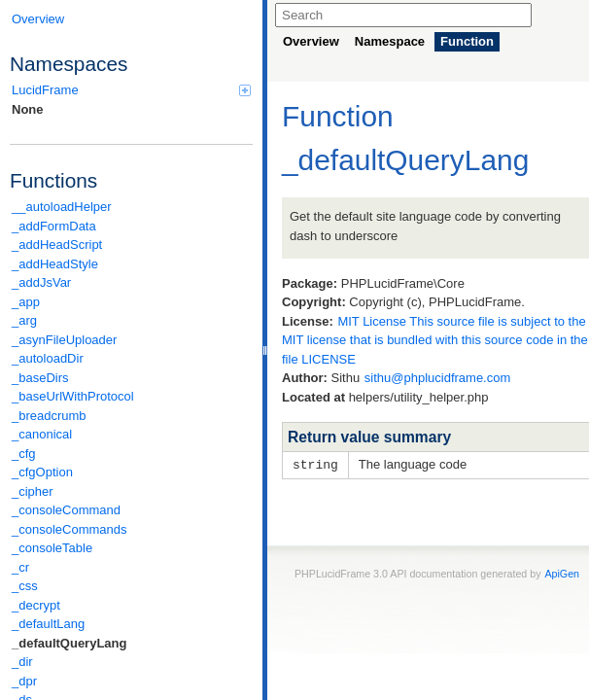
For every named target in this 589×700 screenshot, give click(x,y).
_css (25, 586)
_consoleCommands (69, 529)
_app (26, 302)
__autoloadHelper (62, 207)
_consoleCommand (66, 510)
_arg (24, 320)
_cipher (33, 491)
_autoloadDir (48, 358)
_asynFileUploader (64, 340)
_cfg (24, 454)
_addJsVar (41, 282)
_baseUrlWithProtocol (73, 396)
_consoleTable (52, 548)
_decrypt (36, 605)
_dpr (24, 681)
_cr (20, 567)
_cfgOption (42, 472)
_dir (22, 662)
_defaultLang (48, 624)
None (28, 109)
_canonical (42, 434)
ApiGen (562, 573)
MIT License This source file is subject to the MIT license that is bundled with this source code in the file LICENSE (435, 340)
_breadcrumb (49, 416)
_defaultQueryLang (69, 643)
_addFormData (54, 226)
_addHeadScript (57, 245)
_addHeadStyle (55, 264)
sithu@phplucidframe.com (437, 378)
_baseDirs (40, 378)
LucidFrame (131, 90)
